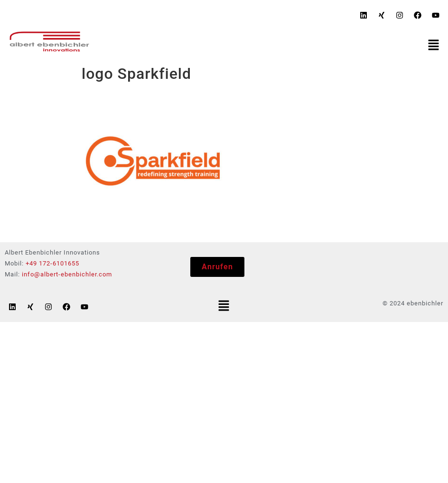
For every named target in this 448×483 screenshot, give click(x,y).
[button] (434, 46)
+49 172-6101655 (52, 263)
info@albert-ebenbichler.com (67, 274)
